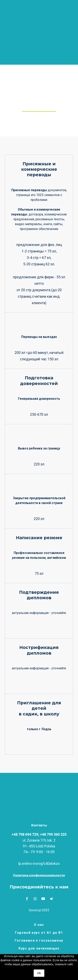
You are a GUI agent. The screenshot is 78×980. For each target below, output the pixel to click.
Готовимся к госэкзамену (39, 940)
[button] (39, 875)
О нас (39, 925)
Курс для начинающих (39, 948)
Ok (39, 973)
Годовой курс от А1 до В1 (39, 933)
